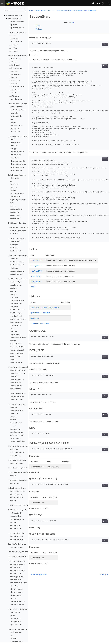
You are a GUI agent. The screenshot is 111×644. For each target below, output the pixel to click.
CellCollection (14, 184)
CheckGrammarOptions (18, 319)
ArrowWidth (13, 51)
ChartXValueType (16, 304)
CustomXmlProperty (16, 463)
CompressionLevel (16, 386)
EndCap (12, 615)
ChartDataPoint (15, 234)
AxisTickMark (14, 93)
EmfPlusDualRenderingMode (18, 609)
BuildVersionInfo (15, 155)
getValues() (35, 318)
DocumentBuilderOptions (17, 533)
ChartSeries (14, 268)
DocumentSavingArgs (17, 564)
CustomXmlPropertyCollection (18, 468)
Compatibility (14, 376)
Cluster (12, 328)
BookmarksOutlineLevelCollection (20, 136)
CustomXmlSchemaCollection (18, 473)
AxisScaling (13, 84)
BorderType (13, 146)
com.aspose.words (14, 19)
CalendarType (14, 178)
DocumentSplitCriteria (17, 570)
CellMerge (13, 190)
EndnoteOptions (15, 618)
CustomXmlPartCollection (17, 460)
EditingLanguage (15, 595)
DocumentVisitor (15, 574)
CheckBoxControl (16, 316)
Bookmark (13, 122)
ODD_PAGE (35, 282)
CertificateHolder (15, 197)
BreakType (13, 149)
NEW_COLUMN (37, 271)
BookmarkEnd (14, 129)
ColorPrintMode (15, 335)
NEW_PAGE (36, 276)
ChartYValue (14, 307)
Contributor (13, 407)
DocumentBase (15, 525)
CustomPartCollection (17, 452)
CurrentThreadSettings (17, 441)
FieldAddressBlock (16, 642)
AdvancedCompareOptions (17, 33)
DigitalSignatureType (17, 494)
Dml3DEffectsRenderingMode (18, 505)
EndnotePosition (15, 622)
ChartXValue (14, 297)
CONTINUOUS (37, 260)
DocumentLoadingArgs (17, 539)
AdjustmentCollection (17, 28)
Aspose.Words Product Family (45, 10)
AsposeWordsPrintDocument (18, 56)
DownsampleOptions (17, 577)
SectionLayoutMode (39, 574)
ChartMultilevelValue (17, 262)
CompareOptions (15, 356)
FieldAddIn (13, 639)
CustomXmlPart (15, 455)
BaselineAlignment (16, 107)
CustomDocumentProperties (18, 446)
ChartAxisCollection (16, 209)
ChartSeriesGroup (16, 274)
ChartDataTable (15, 242)
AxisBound (13, 62)
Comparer (13, 359)
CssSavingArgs (15, 429)
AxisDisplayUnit (15, 74)
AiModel (12, 36)
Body (11, 119)
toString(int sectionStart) (40, 323)
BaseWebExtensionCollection (18, 104)
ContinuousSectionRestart (17, 404)
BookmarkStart (15, 132)
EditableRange (15, 586)
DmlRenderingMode (16, 513)
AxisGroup (13, 77)
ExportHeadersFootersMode (18, 629)
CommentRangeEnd (16, 350)
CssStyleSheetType (16, 432)
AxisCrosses (14, 71)
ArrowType (13, 48)
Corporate (13, 426)
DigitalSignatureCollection (17, 488)
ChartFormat (14, 245)
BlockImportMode (16, 116)
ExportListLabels (15, 632)
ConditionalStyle (15, 389)
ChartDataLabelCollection (17, 223)
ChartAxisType (15, 215)
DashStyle (13, 476)
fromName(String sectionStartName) (45, 308)
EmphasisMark (15, 612)
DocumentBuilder (15, 528)
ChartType (13, 294)
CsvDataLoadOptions (17, 435)
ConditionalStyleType (17, 397)
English (96, 3)
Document (13, 522)
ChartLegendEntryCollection (18, 256)
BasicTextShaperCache (18, 110)
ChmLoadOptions (16, 322)
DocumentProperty (16, 547)
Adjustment (13, 25)
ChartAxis (13, 206)
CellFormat (13, 187)
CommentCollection (16, 344)
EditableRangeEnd (16, 589)
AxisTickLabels (15, 90)
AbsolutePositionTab (16, 22)
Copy (99, 44)
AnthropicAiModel (16, 42)
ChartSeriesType (15, 282)
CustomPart (14, 449)
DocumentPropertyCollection (18, 552)
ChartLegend (14, 248)
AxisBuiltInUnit (14, 65)
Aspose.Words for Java (14, 15)
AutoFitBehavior (15, 59)
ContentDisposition (16, 400)
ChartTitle (13, 291)
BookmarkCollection (16, 125)
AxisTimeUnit (14, 96)
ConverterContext (16, 423)
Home (31, 10)
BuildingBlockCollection (18, 164)
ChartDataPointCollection (17, 239)
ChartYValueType (16, 313)
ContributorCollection (17, 410)
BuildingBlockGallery (17, 167)
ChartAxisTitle (14, 212)
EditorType (13, 598)
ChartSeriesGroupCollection (18, 279)
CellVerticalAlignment (17, 194)
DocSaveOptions (15, 516)
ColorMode (13, 331)
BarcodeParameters (16, 99)
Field (11, 636)
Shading (98, 574)
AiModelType (14, 39)
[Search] (15, 10)
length (33, 287)
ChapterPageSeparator (17, 200)
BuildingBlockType (16, 170)
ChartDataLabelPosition (18, 231)
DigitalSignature (15, 483)
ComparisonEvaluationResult (18, 367)
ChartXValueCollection (17, 301)
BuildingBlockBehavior (17, 161)
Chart (11, 203)
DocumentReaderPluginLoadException (21, 557)
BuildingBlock (14, 158)
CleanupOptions (15, 325)
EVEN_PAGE (36, 266)
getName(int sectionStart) (40, 313)
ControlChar (14, 414)
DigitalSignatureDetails (17, 491)
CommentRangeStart (17, 353)
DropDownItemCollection (18, 583)
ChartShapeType (15, 285)
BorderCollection (15, 142)
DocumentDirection (16, 536)
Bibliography (14, 113)
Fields (38, 26)
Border (12, 139)
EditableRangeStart (16, 592)
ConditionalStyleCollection (17, 393)
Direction (13, 501)
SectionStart (92, 10)
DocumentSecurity (16, 567)
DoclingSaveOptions (16, 519)
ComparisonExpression (18, 370)
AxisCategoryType (16, 68)
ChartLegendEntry (16, 251)
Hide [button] (70, 22)
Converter (13, 420)
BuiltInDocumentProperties (17, 175)
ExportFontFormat (16, 625)
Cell (11, 181)
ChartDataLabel (15, 218)
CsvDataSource (15, 438)
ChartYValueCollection (17, 310)
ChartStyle (13, 288)
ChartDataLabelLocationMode (18, 228)
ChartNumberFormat (17, 265)
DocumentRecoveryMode (17, 561)
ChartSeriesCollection (17, 271)
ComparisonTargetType (18, 373)
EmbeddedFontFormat (17, 601)
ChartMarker (14, 259)
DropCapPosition (15, 580)
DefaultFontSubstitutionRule (18, 480)
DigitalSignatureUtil (16, 497)
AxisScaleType (15, 81)
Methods (39, 29)
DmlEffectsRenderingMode (17, 510)
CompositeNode (15, 383)
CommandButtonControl (18, 338)
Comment (13, 341)
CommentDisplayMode (17, 347)
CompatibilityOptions (17, 379)
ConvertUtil (13, 417)
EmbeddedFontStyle (16, 605)
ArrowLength (14, 45)
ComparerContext (16, 362)
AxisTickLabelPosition (17, 87)
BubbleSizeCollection (17, 152)
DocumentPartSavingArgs (17, 544)
